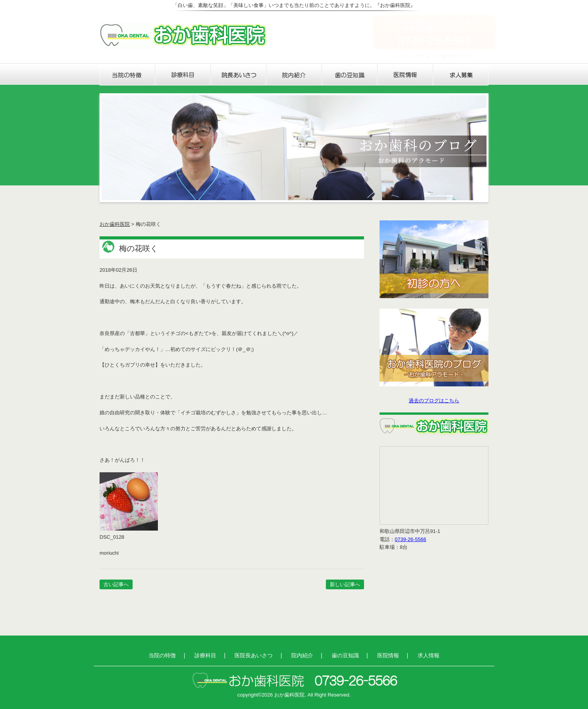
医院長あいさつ (239, 75)
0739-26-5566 (410, 539)
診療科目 (183, 75)
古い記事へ (116, 584)
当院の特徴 (127, 75)
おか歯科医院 (115, 224)
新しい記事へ (345, 584)
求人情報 (461, 75)
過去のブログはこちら (434, 401)
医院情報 (405, 75)
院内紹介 (294, 75)
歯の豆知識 (350, 75)
